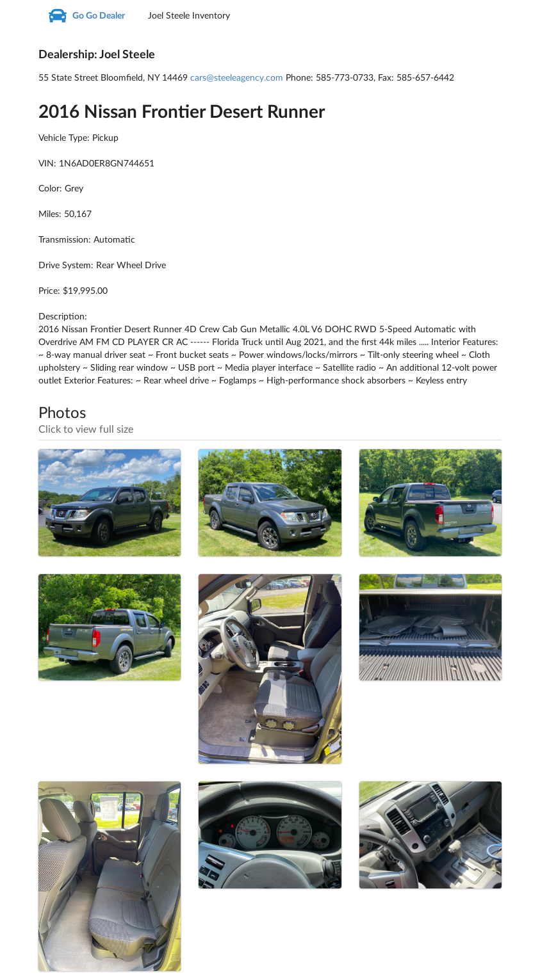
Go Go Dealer (86, 16)
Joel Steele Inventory (189, 16)
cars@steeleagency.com (237, 78)
